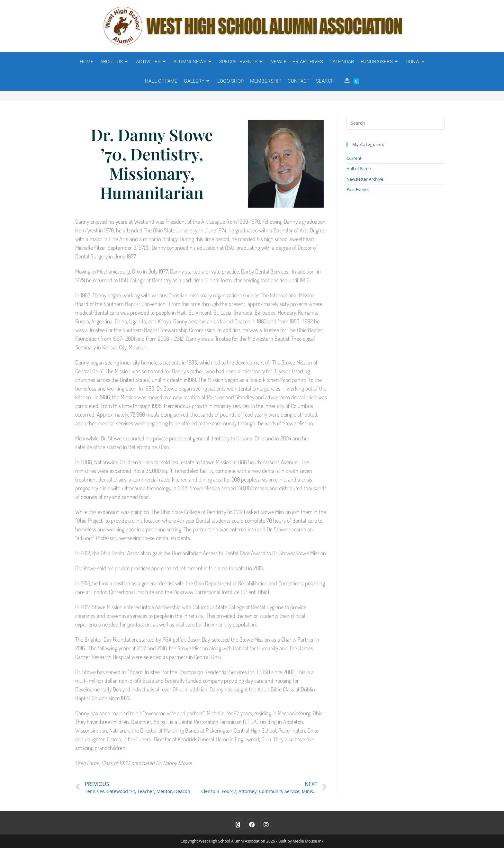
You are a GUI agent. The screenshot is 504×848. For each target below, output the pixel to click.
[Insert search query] (396, 123)
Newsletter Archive (365, 179)
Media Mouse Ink (308, 841)
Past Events (358, 189)
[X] (238, 824)
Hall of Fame (359, 168)
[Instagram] (266, 824)
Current (354, 158)
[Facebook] (252, 824)
